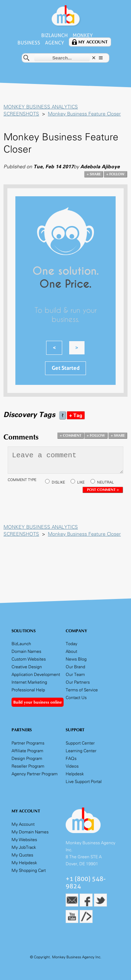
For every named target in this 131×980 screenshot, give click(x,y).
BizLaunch (54, 35)
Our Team (75, 674)
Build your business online (38, 702)
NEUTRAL (105, 482)
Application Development (36, 674)
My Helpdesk (24, 862)
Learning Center (81, 750)
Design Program (27, 758)
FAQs (71, 758)
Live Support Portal (84, 781)
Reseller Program (28, 766)
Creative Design (27, 666)
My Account (93, 42)
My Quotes (22, 854)
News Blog (76, 659)
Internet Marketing (29, 682)
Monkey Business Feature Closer (84, 114)
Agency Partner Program (35, 773)
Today (71, 643)
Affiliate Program (27, 750)
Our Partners (78, 682)
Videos (72, 766)
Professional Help (28, 689)
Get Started (66, 368)
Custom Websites (29, 659)
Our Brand (75, 666)
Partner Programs (28, 743)
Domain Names (26, 651)
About (71, 651)
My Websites (24, 839)
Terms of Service (82, 689)
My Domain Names (30, 831)
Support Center (80, 743)
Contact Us (76, 697)
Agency (55, 42)
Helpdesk (75, 773)
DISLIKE (58, 482)
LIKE (81, 482)
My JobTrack (24, 847)
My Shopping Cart (29, 870)
